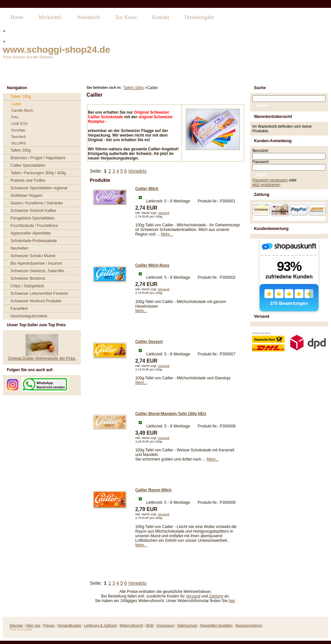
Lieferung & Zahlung (100, 625)
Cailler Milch (147, 189)
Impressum (165, 625)
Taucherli (18, 137)
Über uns (33, 625)
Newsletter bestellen (216, 625)
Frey (15, 117)
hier (232, 601)
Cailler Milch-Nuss (152, 265)
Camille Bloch (22, 110)
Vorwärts (137, 171)
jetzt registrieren (266, 185)
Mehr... (167, 234)
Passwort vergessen (270, 180)
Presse (49, 625)
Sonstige (18, 130)
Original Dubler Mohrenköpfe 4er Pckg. (42, 358)
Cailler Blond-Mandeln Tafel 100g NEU (171, 414)
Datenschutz (187, 625)
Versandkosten (69, 625)
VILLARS (19, 143)
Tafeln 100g (133, 88)
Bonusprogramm (249, 625)
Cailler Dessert (149, 342)
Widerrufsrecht (131, 625)
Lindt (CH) (19, 123)
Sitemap (16, 625)
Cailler (16, 104)
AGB (150, 625)
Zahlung (216, 596)
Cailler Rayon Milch (154, 490)
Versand (163, 213)
